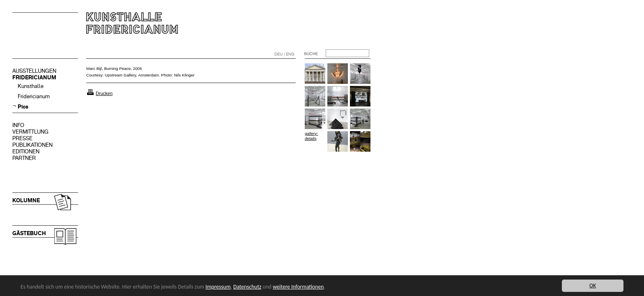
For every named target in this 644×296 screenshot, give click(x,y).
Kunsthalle (31, 86)
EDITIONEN (26, 151)
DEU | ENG (284, 54)
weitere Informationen (298, 287)
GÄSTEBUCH (29, 233)
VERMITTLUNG (30, 132)
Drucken (104, 93)
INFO (18, 125)
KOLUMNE (26, 200)
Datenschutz (247, 287)
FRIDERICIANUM (34, 77)
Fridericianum (34, 96)
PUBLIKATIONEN (32, 145)
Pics (23, 107)
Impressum (218, 287)
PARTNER (24, 158)
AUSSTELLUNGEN (34, 71)
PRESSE (22, 138)
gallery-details (311, 136)
